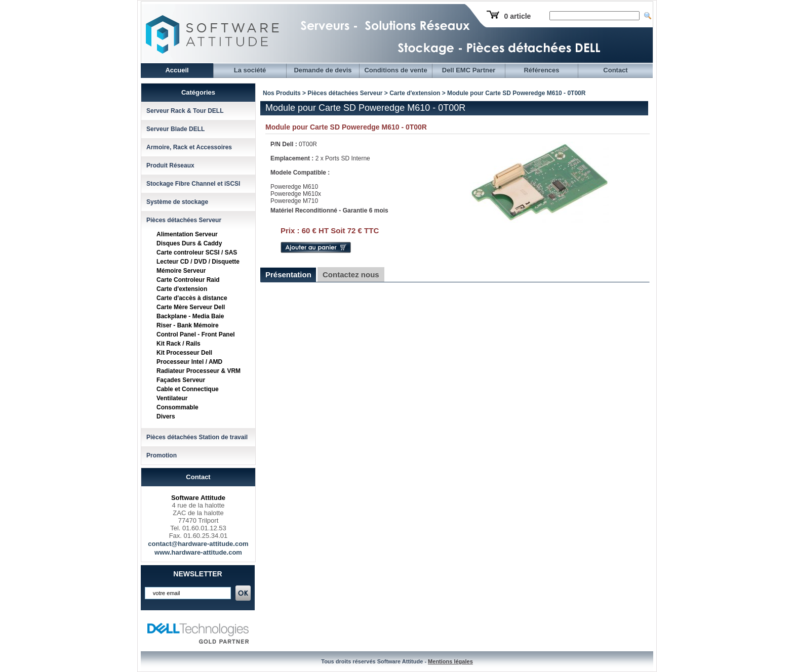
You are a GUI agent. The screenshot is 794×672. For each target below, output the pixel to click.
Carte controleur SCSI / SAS (197, 253)
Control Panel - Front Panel (196, 334)
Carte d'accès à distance (192, 298)
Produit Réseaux (170, 165)
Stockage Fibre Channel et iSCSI (193, 184)
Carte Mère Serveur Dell (191, 307)
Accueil (177, 70)
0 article (517, 16)
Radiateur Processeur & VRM (198, 371)
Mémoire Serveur (181, 271)
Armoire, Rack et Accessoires (189, 147)
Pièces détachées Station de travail (197, 437)
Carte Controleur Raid (188, 280)
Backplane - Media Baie (190, 316)
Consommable (177, 407)
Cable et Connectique (188, 389)
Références (541, 70)
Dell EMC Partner (469, 70)
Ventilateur (172, 398)
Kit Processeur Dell (184, 353)
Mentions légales (450, 661)
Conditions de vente (395, 70)
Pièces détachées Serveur (184, 220)
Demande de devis (323, 70)
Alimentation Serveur (187, 234)
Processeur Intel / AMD (189, 362)
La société (250, 70)
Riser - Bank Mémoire (188, 325)
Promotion (162, 455)
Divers (166, 416)
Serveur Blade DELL (175, 129)
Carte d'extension (182, 289)
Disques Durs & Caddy (189, 243)
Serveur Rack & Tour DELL (185, 111)
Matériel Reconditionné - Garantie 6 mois (329, 211)
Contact (615, 70)
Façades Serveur (181, 380)
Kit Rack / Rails (178, 344)
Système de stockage (177, 202)
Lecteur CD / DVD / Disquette (198, 262)
